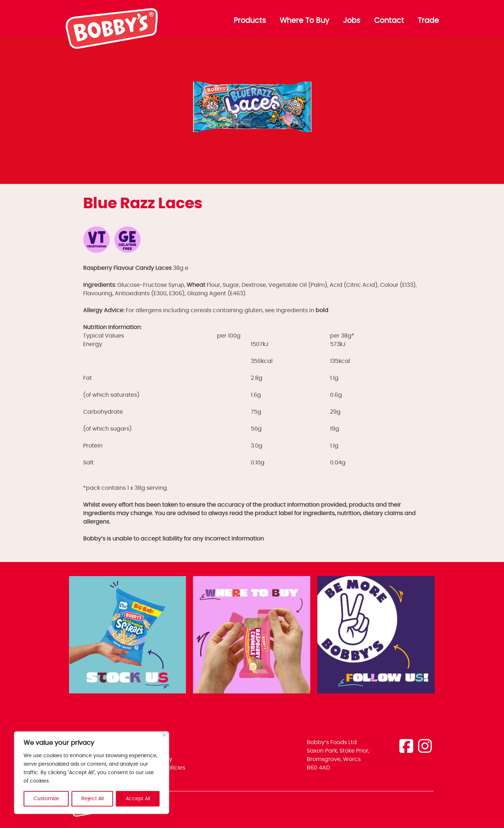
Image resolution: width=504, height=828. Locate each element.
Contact (389, 21)
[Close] (164, 735)
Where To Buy (304, 21)
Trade (428, 21)
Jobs (352, 21)
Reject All (92, 799)
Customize (46, 799)
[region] (92, 773)
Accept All (138, 799)
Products (250, 21)
